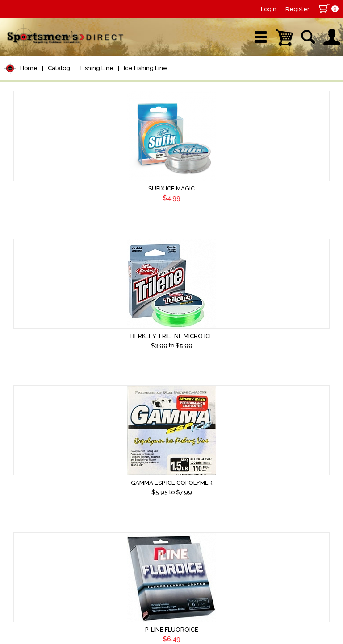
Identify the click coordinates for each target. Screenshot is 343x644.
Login (269, 9)
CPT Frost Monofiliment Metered (280, 340)
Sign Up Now (42, 580)
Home (29, 68)
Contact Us (197, 568)
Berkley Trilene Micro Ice (170, 188)
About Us (163, 568)
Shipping (293, 568)
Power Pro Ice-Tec (59, 492)
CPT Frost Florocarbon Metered (170, 340)
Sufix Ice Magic (59, 188)
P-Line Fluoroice (60, 336)
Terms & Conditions (247, 568)
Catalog (59, 68)
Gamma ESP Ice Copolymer (280, 188)
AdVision (152, 624)
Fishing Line (97, 68)
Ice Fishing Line (145, 68)
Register (297, 9)
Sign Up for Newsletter (58, 564)
